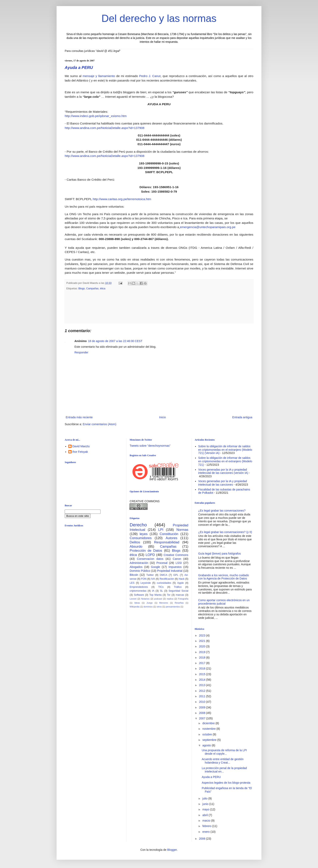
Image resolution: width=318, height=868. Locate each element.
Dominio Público (140, 571)
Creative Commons (176, 555)
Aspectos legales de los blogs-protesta (226, 783)
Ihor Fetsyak (80, 452)
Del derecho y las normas (159, 18)
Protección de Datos (146, 551)
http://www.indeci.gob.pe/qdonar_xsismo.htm (96, 116)
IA (153, 591)
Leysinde (146, 583)
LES (132, 583)
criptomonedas (138, 591)
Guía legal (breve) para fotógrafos (219, 554)
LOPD (150, 555)
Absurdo (136, 547)
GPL (176, 575)
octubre (208, 734)
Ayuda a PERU (79, 68)
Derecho (138, 525)
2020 (203, 646)
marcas (180, 595)
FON (144, 579)
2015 (203, 674)
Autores (172, 538)
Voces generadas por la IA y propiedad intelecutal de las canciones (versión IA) (223, 471)
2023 (203, 635)
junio (206, 804)
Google (155, 567)
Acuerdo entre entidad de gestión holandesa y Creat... (223, 761)
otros (159, 607)
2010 (203, 702)
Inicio (163, 417)
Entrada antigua (242, 417)
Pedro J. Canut (150, 76)
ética (103, 289)
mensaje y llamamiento (99, 76)
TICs (161, 587)
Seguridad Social (178, 591)
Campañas (92, 289)
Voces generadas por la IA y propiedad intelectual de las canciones (223, 483)
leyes (144, 534)
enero (206, 832)
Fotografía (183, 599)
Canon (177, 559)
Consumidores (141, 538)
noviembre (209, 729)
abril (205, 815)
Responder (81, 352)
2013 (203, 685)
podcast (158, 599)
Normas (182, 530)
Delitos (135, 542)
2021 (203, 641)
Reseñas (179, 603)
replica (170, 599)
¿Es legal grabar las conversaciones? (222, 511)
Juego (149, 603)
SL (161, 591)
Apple (180, 583)
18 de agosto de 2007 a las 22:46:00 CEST (115, 341)
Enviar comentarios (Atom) (100, 424)
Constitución (169, 534)
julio (205, 798)
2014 (203, 680)
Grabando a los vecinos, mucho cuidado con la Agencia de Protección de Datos (223, 577)
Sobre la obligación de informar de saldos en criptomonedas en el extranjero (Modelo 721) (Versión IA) (225, 450)
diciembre (209, 723)
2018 (203, 658)
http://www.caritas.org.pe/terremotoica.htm (122, 199)
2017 (203, 663)
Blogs (82, 289)
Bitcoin (134, 575)
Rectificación (167, 579)
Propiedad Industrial (170, 571)
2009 (203, 707)
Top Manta (155, 595)
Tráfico (178, 587)
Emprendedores (139, 587)
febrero (207, 826)
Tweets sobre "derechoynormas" (150, 446)
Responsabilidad (167, 542)
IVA (153, 579)
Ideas (137, 603)
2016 (203, 668)
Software (139, 595)
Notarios (145, 599)
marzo (207, 821)
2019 (203, 652)
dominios (148, 607)
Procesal (162, 563)
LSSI (179, 563)
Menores (164, 603)
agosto (207, 745)
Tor (169, 595)
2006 (203, 839)
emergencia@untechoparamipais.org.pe (208, 227)
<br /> (96, 563)
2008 (203, 713)
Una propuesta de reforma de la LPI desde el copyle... (224, 752)
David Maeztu (81, 446)
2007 (203, 718)
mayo (206, 809)
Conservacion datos (150, 559)
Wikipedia (135, 607)
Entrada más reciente (79, 417)
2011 (203, 696)
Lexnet (133, 599)
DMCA (164, 575)
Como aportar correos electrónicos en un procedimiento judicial (224, 602)
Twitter (150, 575)
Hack (182, 579)
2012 (203, 691)
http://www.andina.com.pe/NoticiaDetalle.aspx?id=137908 (105, 128)
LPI (161, 530)
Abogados (136, 567)
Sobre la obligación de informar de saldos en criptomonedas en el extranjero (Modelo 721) (225, 461)
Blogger (172, 850)
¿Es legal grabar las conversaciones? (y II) (225, 532)
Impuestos (175, 567)
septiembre (210, 740)
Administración (139, 563)
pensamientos (173, 607)
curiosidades (164, 583)
